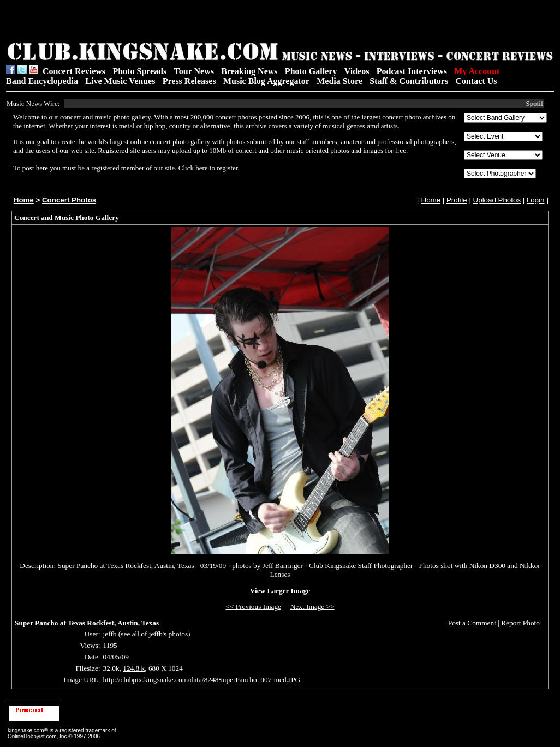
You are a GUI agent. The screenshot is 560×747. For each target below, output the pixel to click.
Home (24, 200)
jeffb (110, 634)
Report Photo (520, 623)
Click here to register (208, 168)
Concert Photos (69, 200)
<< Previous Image (253, 606)
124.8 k (134, 668)
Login (536, 200)
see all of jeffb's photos (154, 634)
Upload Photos (497, 200)
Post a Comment (472, 623)
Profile (457, 200)
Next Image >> (312, 606)
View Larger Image (280, 591)
